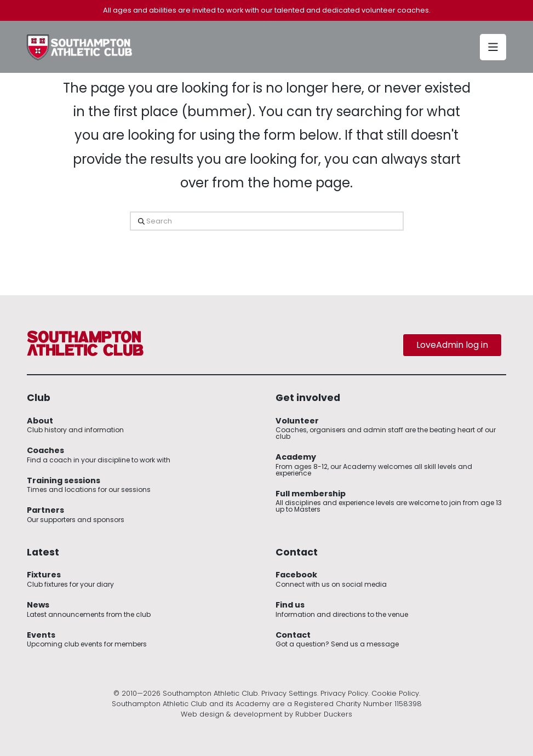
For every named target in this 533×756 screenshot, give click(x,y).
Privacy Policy (344, 693)
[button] (493, 47)
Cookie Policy (395, 693)
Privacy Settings (289, 693)
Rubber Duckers (324, 714)
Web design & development (231, 714)
